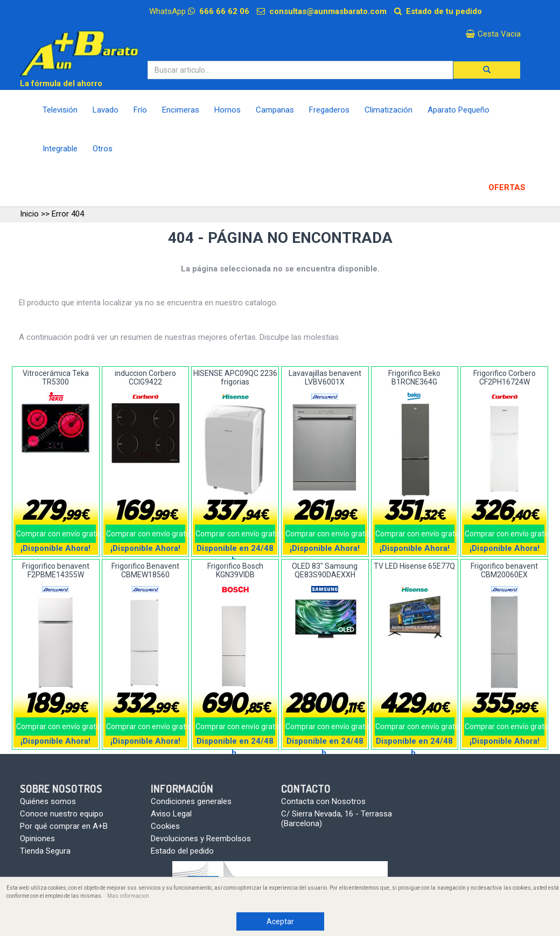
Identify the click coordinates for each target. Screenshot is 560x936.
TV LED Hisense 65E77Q (414, 566)
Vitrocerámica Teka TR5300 (56, 377)
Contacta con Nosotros (323, 801)
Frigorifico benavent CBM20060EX (504, 570)
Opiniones (37, 839)
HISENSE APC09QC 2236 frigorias (235, 377)
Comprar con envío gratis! (56, 534)
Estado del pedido (182, 851)
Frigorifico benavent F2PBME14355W (56, 570)
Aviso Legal (171, 814)
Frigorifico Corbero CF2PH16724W (505, 377)
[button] (487, 70)
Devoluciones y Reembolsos (201, 839)
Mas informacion (128, 896)
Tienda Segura (45, 851)
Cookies (165, 826)
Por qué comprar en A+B (64, 826)
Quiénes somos (48, 801)
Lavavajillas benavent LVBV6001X (325, 377)
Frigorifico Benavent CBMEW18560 (145, 570)
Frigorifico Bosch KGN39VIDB (235, 570)
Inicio (29, 214)
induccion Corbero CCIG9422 (145, 377)
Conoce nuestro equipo (62, 814)
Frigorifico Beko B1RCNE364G (414, 377)
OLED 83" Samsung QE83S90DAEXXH (325, 570)
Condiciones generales (191, 801)
